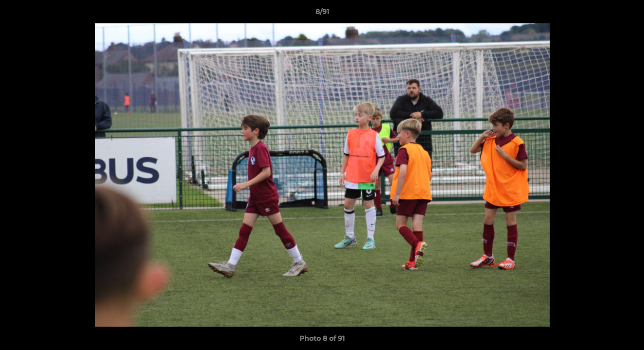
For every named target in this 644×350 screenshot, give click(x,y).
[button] (627, 14)
